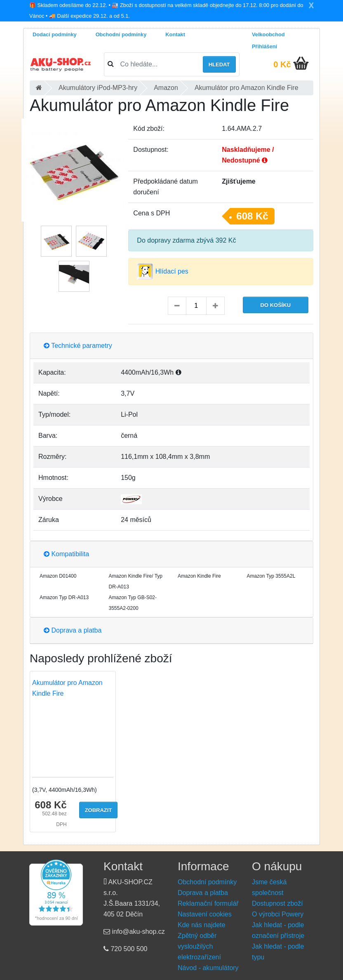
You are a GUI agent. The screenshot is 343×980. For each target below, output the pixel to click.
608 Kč (252, 216)
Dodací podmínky (55, 34)
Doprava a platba (73, 630)
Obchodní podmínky (121, 34)
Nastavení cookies (205, 914)
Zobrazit (99, 810)
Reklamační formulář (208, 903)
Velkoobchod (268, 34)
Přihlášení (264, 46)
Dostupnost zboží (277, 903)
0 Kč (282, 64)
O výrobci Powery (278, 914)
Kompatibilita (66, 554)
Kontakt (175, 34)
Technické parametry (78, 346)
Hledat (219, 65)
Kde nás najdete (202, 925)
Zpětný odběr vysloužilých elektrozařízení (199, 946)
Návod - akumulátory (208, 968)
